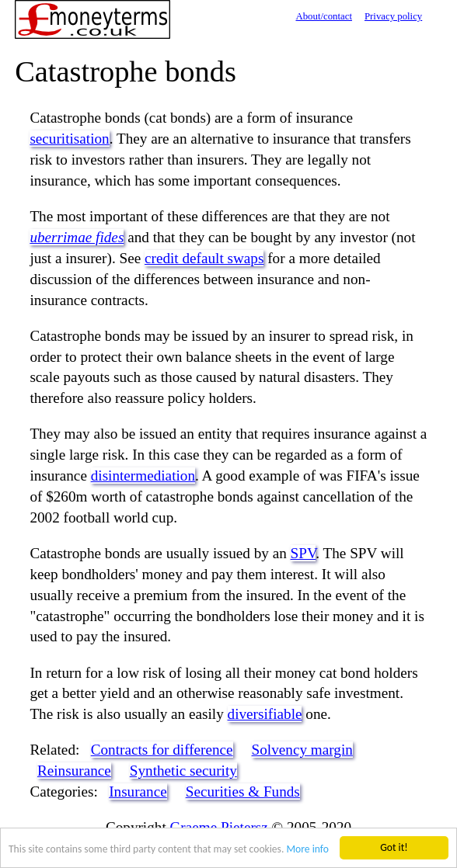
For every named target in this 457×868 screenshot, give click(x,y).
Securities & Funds (243, 792)
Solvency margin (302, 750)
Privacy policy (393, 16)
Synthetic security (183, 771)
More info (307, 850)
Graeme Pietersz (219, 827)
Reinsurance (74, 771)
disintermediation (143, 476)
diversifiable (265, 714)
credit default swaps (204, 258)
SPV (304, 553)
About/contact (324, 16)
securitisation (69, 139)
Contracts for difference (162, 750)
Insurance (138, 792)
